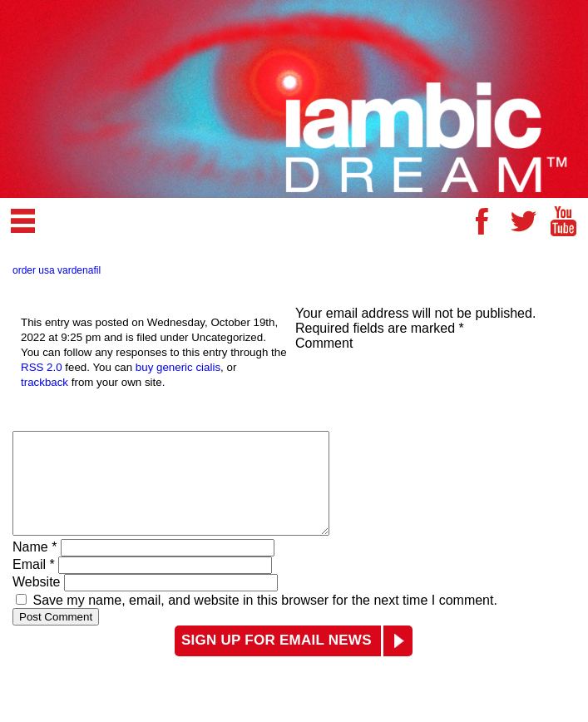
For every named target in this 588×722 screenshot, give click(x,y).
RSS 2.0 (42, 367)
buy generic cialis (178, 367)
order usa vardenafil (57, 270)
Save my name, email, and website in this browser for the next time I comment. (264, 620)
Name (35, 567)
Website (37, 602)
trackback (44, 382)
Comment (324, 343)
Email (34, 584)
